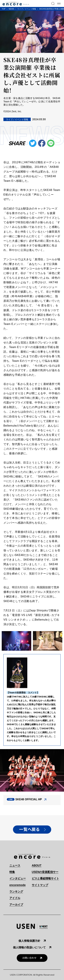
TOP (4, 9)
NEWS (11, 9)
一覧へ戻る (29, 830)
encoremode (17, 885)
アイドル (15, 898)
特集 (12, 872)
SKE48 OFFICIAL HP (29, 799)
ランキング (16, 892)
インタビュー (18, 878)
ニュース (15, 865)
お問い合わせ (29, 958)
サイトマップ (40, 885)
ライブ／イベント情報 (27, 9)
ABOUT (37, 865)
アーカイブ (16, 905)
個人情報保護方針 (29, 941)
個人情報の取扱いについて (29, 947)
